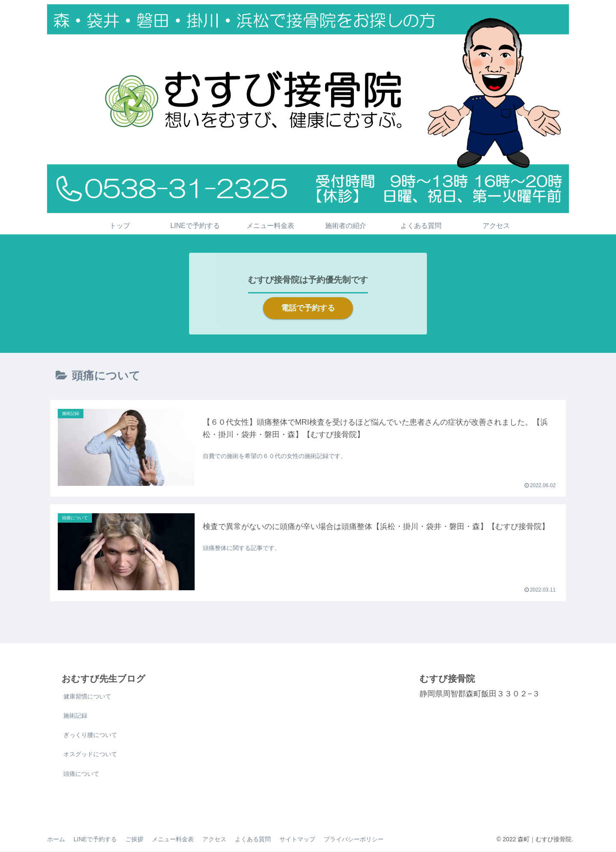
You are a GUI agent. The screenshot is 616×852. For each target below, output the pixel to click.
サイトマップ (297, 840)
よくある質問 (253, 840)
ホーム (56, 840)
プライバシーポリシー (354, 840)
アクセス (214, 840)
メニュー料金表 (173, 840)
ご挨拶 (134, 840)
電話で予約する (308, 308)
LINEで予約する (95, 840)
